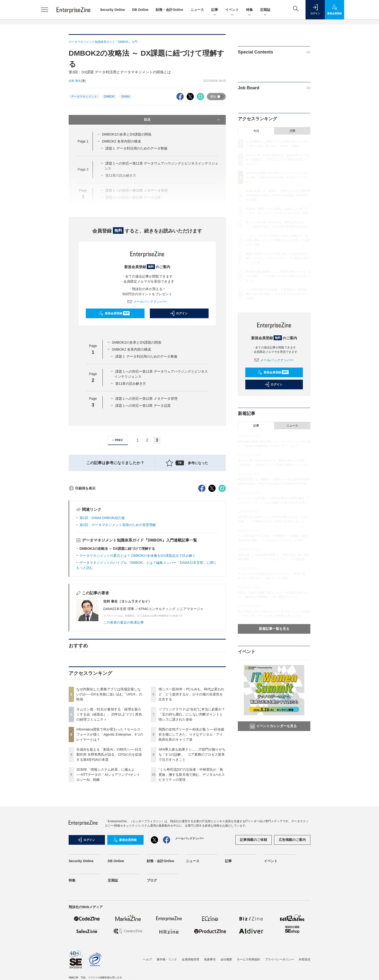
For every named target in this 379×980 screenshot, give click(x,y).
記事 (215, 10)
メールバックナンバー (147, 302)
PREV (117, 440)
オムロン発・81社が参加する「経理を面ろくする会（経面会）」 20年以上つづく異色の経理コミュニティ (109, 801)
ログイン (179, 313)
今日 (256, 131)
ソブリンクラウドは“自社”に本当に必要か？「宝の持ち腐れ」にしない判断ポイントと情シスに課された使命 (192, 801)
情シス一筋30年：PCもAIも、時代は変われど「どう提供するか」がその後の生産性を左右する (191, 781)
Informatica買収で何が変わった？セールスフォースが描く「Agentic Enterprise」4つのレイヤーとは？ (110, 822)
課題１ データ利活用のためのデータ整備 (136, 148)
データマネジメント (84, 97)
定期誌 (265, 10)
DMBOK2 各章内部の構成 (121, 141)
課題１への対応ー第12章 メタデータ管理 (146, 399)
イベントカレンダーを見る (273, 726)
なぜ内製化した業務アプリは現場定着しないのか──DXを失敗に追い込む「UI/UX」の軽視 (109, 781)
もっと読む (85, 655)
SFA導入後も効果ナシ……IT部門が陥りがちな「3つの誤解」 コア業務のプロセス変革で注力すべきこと (192, 842)
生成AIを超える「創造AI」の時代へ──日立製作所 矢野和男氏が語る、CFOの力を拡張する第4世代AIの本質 (109, 842)
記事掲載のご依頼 (254, 927)
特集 (249, 10)
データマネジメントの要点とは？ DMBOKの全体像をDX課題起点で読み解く (138, 643)
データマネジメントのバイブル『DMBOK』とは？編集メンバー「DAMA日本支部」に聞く (148, 650)
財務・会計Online (169, 10)
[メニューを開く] (44, 10)
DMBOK (109, 97)
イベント (232, 10)
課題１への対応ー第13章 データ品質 (143, 406)
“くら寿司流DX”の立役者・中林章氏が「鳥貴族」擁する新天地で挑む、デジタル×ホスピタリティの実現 (192, 862)
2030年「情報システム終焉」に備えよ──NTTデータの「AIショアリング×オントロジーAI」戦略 (108, 862)
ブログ (152, 967)
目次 (182, 120)
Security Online (113, 10)
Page (83, 141)
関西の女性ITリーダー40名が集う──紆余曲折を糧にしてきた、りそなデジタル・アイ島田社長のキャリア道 (191, 822)
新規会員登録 (114, 313)
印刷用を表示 (82, 575)
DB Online (140, 10)
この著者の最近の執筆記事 (124, 709)
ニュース (197, 10)
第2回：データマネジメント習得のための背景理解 (118, 612)
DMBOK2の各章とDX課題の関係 (127, 134)
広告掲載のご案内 (292, 927)
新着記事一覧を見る (274, 629)
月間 (292, 131)
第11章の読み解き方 (131, 384)
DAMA (126, 97)
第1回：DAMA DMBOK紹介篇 (102, 605)
